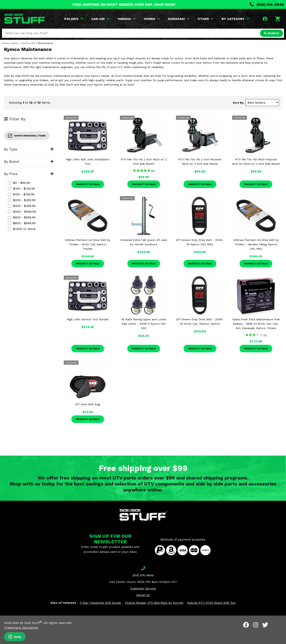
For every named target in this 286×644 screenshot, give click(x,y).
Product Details (88, 184)
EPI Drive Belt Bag (88, 404)
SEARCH (272, 33)
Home (5, 43)
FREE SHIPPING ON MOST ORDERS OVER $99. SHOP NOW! (124, 4)
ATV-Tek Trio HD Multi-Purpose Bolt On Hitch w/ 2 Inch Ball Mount (256, 162)
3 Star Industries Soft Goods (100, 603)
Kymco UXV (29, 43)
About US (143, 595)
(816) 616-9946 (267, 4)
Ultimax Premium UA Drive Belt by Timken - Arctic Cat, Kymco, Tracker (88, 244)
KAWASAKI (179, 19)
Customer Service (143, 588)
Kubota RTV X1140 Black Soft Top (211, 603)
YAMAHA (127, 19)
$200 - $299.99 (22, 200)
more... (16, 43)
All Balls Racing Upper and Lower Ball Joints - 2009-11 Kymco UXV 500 (144, 324)
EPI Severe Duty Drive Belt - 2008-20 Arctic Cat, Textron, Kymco (200, 322)
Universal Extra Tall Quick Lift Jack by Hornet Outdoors (144, 242)
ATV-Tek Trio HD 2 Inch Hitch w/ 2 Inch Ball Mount (144, 162)
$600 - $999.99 (22, 223)
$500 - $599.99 (22, 217)
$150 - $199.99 (21, 194)
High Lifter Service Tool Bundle (88, 319)
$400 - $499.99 (22, 212)
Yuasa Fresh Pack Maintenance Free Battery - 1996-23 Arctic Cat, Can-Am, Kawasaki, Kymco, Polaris (256, 324)
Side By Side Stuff (27, 623)
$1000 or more (22, 229)
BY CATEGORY (235, 19)
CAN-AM (100, 19)
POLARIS (74, 19)
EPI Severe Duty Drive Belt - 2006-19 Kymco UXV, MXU (200, 242)
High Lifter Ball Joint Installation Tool (88, 162)
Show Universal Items (27, 136)
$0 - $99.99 (19, 183)
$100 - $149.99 (21, 189)
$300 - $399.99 (22, 206)
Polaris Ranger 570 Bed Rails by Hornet (154, 603)
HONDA (152, 19)
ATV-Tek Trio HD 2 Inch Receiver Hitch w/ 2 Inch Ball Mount (200, 162)
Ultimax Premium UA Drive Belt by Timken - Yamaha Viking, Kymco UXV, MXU (256, 244)
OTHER (206, 19)
